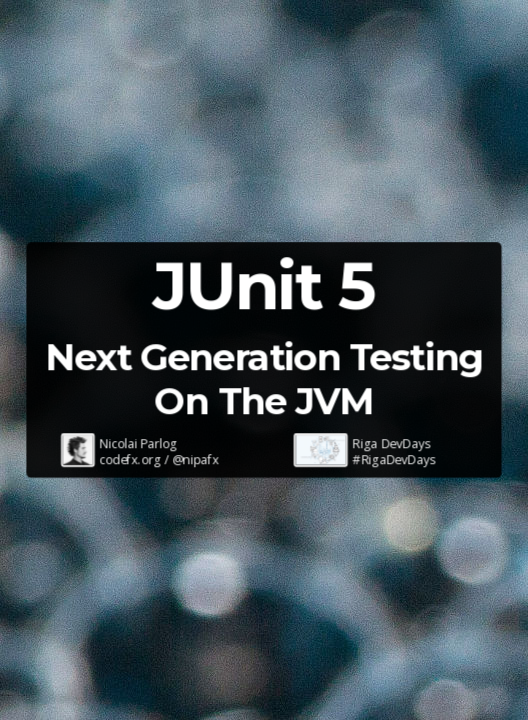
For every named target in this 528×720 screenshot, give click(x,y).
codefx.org (130, 459)
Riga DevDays (392, 443)
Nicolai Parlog (138, 443)
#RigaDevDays (394, 459)
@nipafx (195, 459)
